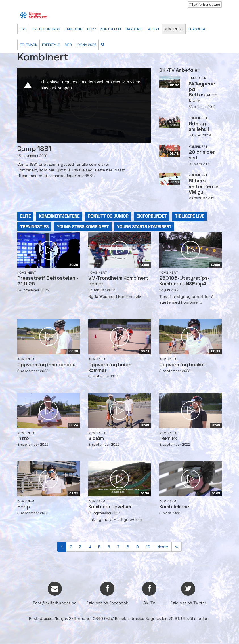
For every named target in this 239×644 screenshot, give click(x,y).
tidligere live (189, 216)
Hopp (91, 29)
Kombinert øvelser (110, 507)
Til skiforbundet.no (205, 5)
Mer (68, 45)
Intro (23, 439)
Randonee (135, 29)
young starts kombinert (144, 227)
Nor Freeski (111, 29)
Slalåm (96, 439)
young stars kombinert (83, 227)
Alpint (154, 29)
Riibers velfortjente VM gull (204, 187)
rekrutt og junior (108, 216)
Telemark (29, 45)
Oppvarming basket (182, 365)
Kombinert (174, 29)
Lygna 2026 (86, 45)
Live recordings (46, 29)
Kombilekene (174, 507)
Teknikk (168, 439)
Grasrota (197, 29)
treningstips (34, 227)
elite (25, 216)
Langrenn (74, 29)
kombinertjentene (59, 216)
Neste (163, 547)
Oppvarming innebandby (46, 365)
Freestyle (51, 45)
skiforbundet (152, 216)
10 (148, 547)
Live (23, 29)
